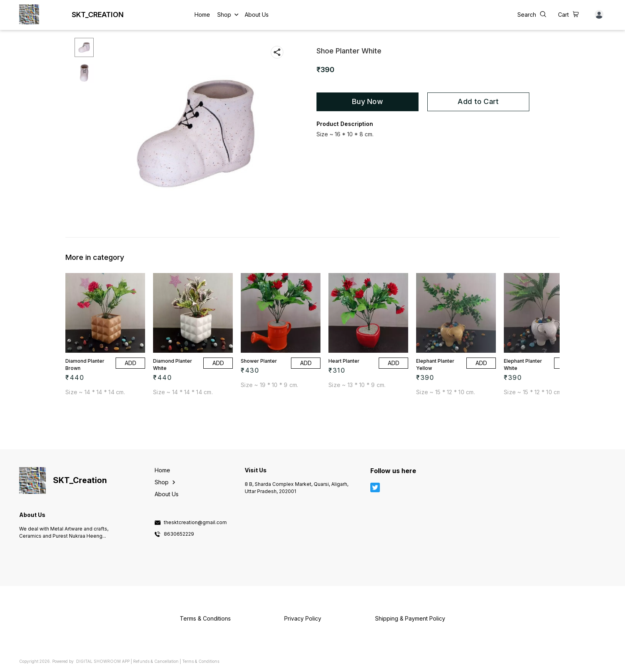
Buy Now (368, 101)
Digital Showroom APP (103, 661)
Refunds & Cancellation (156, 661)
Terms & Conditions (201, 661)
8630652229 (179, 534)
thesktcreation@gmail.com (195, 523)
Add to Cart (478, 101)
